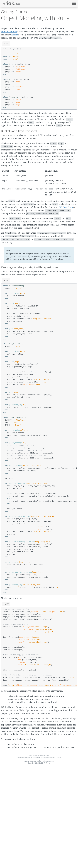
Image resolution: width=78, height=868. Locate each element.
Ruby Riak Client (9, 32)
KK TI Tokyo (46, 763)
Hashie (15, 35)
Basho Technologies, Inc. (46, 761)
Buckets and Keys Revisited (19, 131)
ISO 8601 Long (66, 207)
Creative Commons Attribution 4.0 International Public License (39, 757)
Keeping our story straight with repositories (30, 267)
